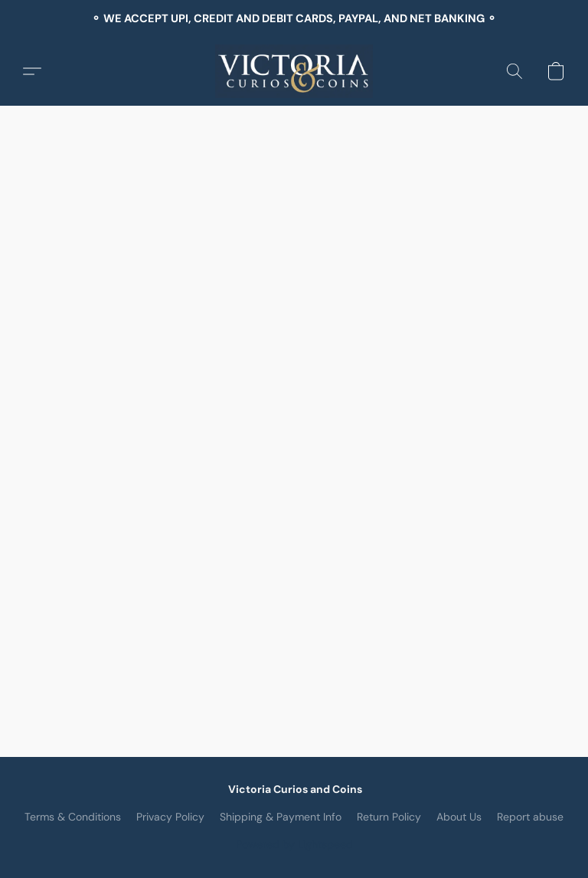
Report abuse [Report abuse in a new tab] (530, 817)
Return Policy (389, 817)
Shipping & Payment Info (281, 817)
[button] (294, 71)
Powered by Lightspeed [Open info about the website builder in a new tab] (294, 844)
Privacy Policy (170, 817)
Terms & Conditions (73, 817)
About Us (459, 817)
